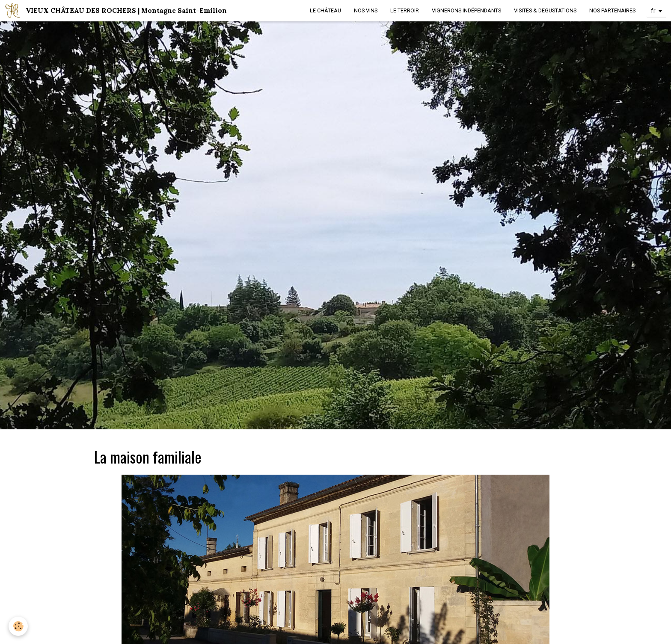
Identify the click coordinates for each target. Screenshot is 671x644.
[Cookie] (18, 626)
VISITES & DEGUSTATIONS (545, 10)
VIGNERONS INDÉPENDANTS (466, 10)
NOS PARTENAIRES (612, 10)
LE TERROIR (405, 10)
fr (653, 11)
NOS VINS (366, 10)
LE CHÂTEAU (325, 10)
